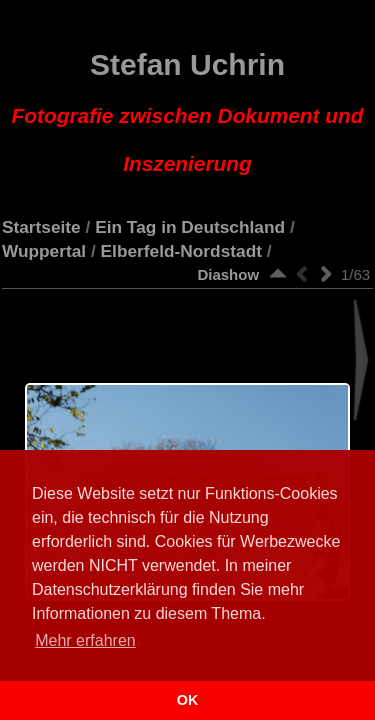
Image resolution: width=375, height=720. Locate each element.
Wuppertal (44, 251)
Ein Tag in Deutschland (190, 227)
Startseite (41, 227)
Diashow (228, 274)
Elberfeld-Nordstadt (181, 251)
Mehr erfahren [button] (85, 640)
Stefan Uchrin (188, 112)
